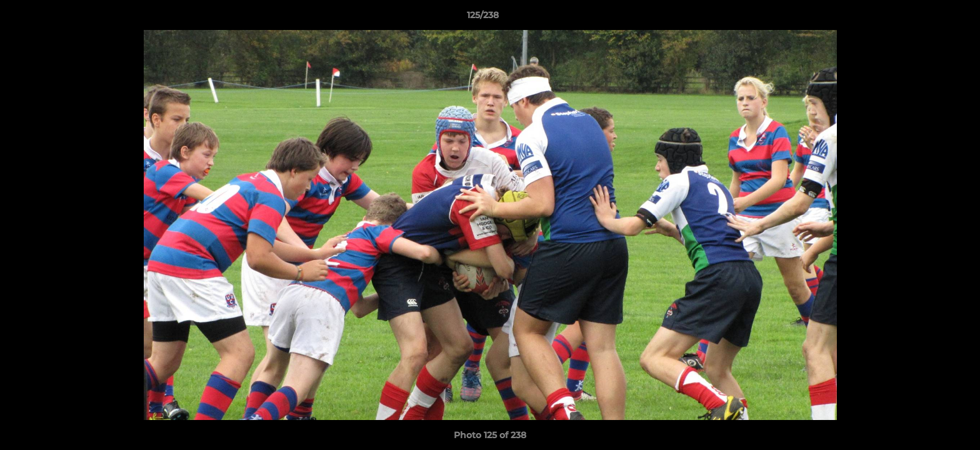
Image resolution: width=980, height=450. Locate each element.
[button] (927, 18)
